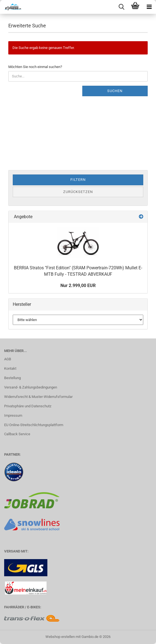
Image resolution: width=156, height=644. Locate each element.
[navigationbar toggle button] (149, 7)
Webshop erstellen (60, 637)
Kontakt (10, 368)
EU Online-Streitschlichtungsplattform (34, 425)
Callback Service (17, 434)
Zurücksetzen (78, 192)
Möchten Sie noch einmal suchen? (35, 67)
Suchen (115, 91)
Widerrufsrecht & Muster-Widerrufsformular (38, 397)
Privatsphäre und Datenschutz (28, 406)
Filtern (78, 180)
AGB (8, 359)
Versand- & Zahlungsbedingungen (31, 387)
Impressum (13, 415)
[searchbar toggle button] (121, 7)
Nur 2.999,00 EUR (78, 286)
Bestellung (12, 378)
